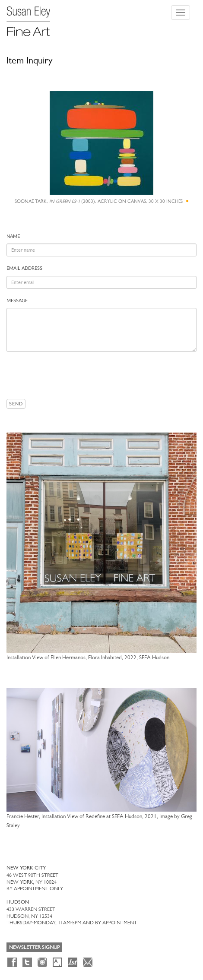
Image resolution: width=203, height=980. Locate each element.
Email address (24, 268)
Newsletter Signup (34, 947)
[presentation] (72, 375)
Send (16, 404)
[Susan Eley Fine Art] (32, 18)
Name (13, 236)
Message (17, 301)
